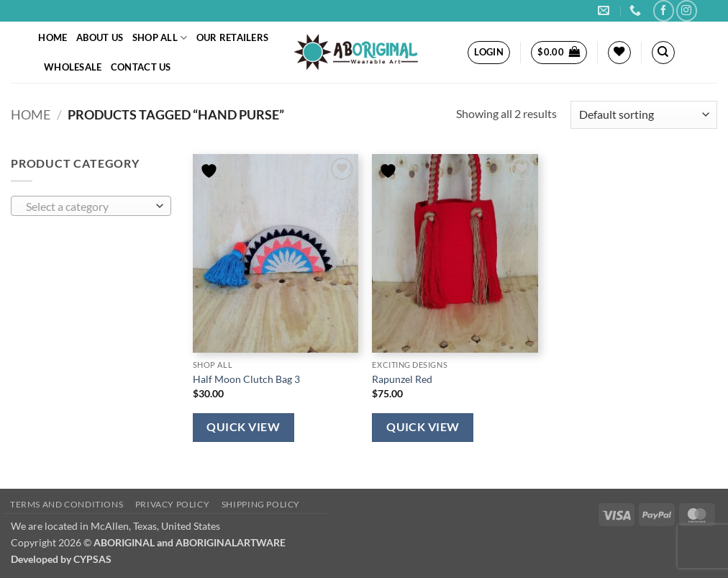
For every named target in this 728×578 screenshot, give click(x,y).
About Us (100, 37)
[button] (489, 53)
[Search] (663, 53)
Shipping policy (261, 504)
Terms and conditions (67, 504)
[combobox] (91, 206)
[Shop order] (644, 115)
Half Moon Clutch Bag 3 (246, 379)
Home (53, 37)
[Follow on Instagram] (687, 10)
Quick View (243, 427)
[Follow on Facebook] (664, 10)
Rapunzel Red (402, 379)
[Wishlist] (619, 53)
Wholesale (73, 67)
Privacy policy (173, 504)
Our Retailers (232, 37)
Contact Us (141, 67)
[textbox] (88, 207)
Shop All (160, 38)
